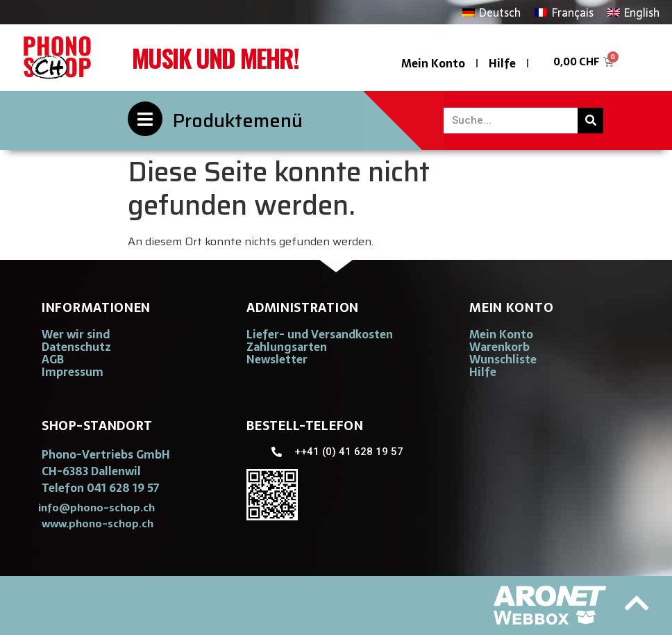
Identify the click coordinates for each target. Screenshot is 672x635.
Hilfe (502, 63)
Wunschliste (503, 359)
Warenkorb (499, 347)
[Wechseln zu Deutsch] (492, 12)
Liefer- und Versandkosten (320, 334)
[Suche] (590, 121)
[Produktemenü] (145, 119)
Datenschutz (76, 347)
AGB (53, 359)
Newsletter (277, 359)
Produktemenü (238, 121)
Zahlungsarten (287, 347)
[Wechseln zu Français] (564, 12)
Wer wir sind (76, 334)
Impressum (73, 372)
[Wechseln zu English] (633, 12)
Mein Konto (433, 63)
